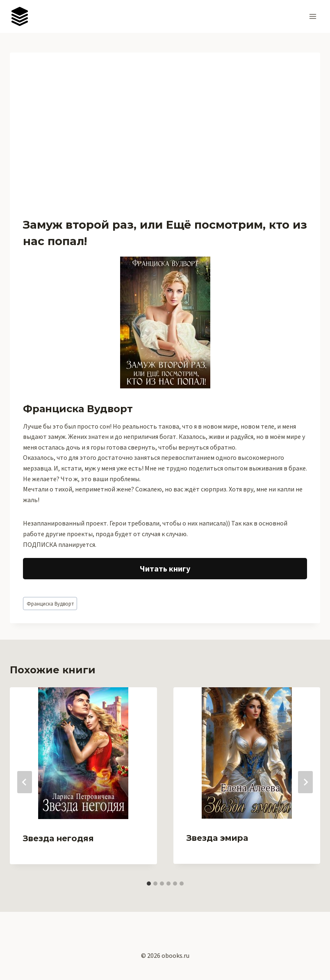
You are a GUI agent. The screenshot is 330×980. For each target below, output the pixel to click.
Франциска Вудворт (50, 604)
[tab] (149, 884)
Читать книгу (165, 568)
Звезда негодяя (58, 838)
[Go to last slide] (25, 782)
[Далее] (305, 782)
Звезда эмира (217, 838)
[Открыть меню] (313, 16)
